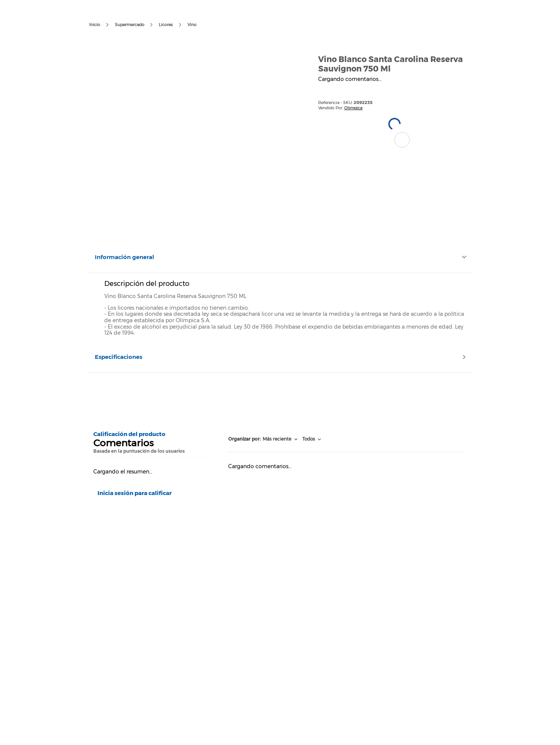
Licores (166, 25)
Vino (192, 25)
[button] (402, 140)
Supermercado (130, 25)
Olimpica (353, 108)
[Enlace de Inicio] (95, 25)
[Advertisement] (280, 399)
